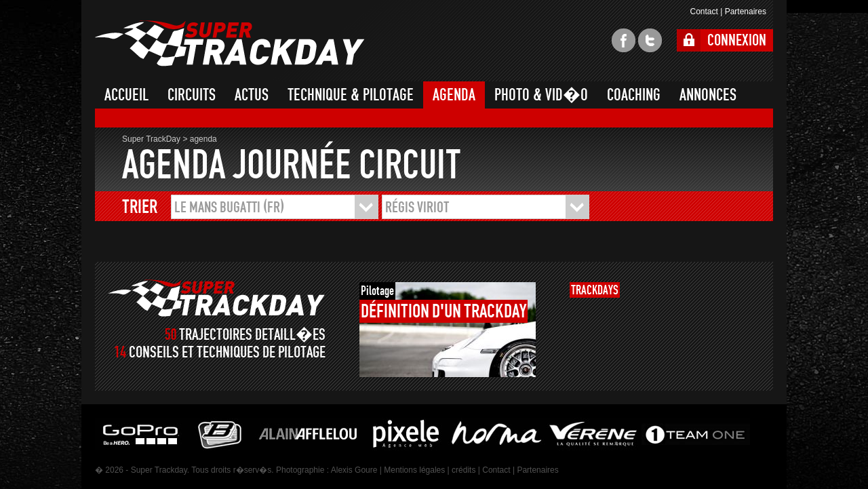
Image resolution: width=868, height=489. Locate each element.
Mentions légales (414, 470)
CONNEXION (737, 40)
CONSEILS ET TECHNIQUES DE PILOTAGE (227, 352)
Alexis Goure (354, 470)
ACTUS (252, 95)
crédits (463, 470)
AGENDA (454, 95)
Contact (704, 12)
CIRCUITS (192, 95)
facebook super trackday (624, 40)
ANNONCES (708, 95)
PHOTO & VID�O (541, 95)
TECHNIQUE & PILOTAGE (351, 95)
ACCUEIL (126, 95)
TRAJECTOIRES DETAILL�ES (252, 335)
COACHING (634, 95)
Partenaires (746, 12)
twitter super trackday (650, 40)
